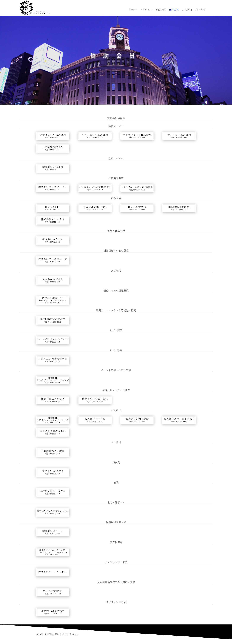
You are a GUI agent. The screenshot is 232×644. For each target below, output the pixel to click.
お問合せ (200, 10)
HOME (133, 10)
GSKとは (147, 10)
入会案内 (187, 10)
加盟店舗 (161, 10)
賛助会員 (174, 10)
